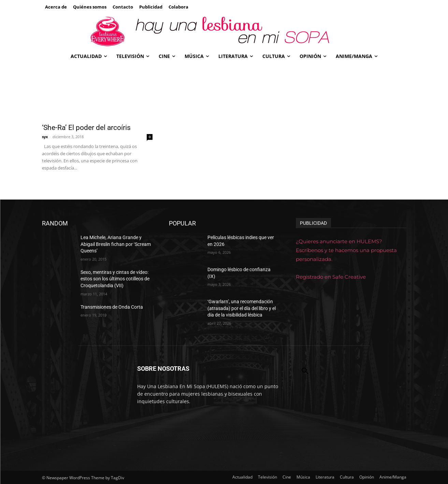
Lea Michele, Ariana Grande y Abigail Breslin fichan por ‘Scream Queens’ (116, 244)
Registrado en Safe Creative (331, 277)
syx (45, 137)
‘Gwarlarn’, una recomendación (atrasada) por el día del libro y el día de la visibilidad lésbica (242, 308)
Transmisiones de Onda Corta (112, 307)
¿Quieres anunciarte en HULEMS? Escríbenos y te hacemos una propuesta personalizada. (346, 250)
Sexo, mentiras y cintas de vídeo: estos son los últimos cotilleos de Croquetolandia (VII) (115, 279)
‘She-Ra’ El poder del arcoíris (86, 128)
